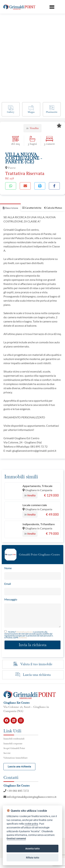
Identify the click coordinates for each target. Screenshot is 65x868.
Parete (10, 168)
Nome (8, 568)
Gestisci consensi (16, 839)
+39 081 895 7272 (16, 791)
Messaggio (11, 599)
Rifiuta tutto (33, 858)
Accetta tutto (32, 849)
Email (8, 584)
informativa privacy (24, 632)
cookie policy (31, 824)
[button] (52, 7)
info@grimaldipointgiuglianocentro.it (30, 797)
